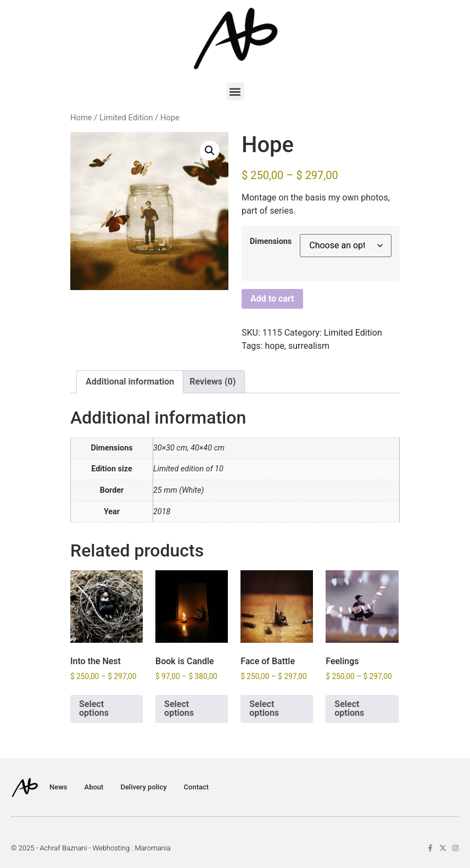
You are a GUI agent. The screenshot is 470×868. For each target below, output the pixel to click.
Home (81, 118)
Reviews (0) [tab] (212, 382)
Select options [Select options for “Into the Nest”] (94, 708)
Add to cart (272, 299)
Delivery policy (143, 787)
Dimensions (271, 242)
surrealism (309, 346)
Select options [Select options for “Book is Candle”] (179, 708)
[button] (235, 91)
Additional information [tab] (130, 382)
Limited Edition (126, 118)
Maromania (152, 848)
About (94, 787)
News (58, 787)
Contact (197, 787)
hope (274, 346)
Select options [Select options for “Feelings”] (349, 708)
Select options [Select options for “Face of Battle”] (264, 708)
